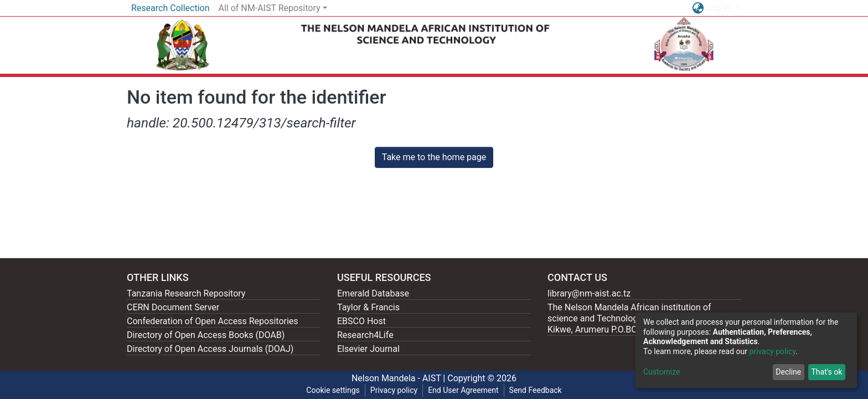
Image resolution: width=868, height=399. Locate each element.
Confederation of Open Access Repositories (213, 321)
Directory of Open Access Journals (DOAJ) (210, 349)
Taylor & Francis (368, 307)
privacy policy (772, 351)
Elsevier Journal (368, 349)
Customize (662, 372)
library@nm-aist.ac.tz (589, 293)
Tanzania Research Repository (186, 293)
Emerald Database (373, 293)
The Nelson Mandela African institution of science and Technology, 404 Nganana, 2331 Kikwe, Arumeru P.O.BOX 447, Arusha (635, 318)
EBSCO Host (361, 321)
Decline (788, 372)
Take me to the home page (434, 157)
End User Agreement (463, 390)
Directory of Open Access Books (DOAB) (206, 335)
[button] (698, 8)
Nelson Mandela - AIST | (399, 378)
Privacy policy (394, 390)
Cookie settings (333, 390)
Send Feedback (536, 390)
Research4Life (365, 335)
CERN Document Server (173, 307)
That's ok (826, 372)
